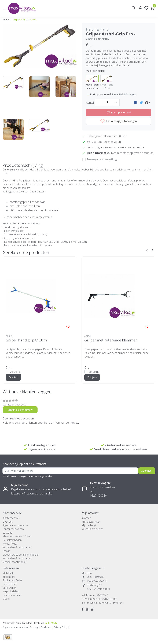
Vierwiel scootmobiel (14, 562)
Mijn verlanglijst (90, 525)
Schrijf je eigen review (97, 39)
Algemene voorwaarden (16, 525)
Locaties (7, 533)
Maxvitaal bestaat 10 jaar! (17, 536)
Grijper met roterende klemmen (111, 340)
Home (6, 20)
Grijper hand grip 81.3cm (26, 340)
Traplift (6, 551)
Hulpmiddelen (11, 591)
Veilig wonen (10, 588)
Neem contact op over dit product (132, 153)
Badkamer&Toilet (12, 580)
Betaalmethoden (12, 540)
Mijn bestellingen (91, 522)
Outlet (6, 599)
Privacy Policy (10, 544)
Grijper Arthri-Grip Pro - (25, 20)
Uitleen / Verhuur (12, 595)
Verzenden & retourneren (17, 547)
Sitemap (34, 627)
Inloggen (86, 518)
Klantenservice (11, 518)
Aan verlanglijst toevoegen (119, 121)
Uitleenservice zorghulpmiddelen (21, 555)
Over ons (8, 522)
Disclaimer (46, 627)
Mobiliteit (8, 573)
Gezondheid (10, 584)
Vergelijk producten (93, 529)
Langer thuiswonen (13, 529)
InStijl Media (51, 623)
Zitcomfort (9, 577)
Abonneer (147, 471)
